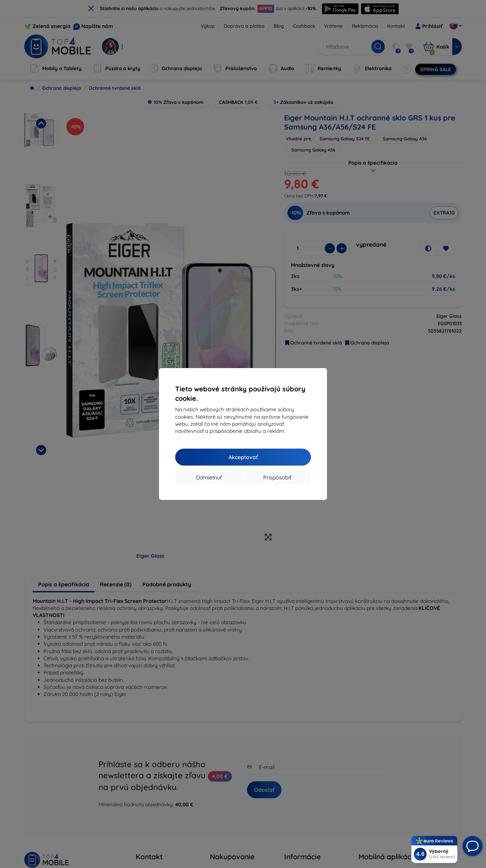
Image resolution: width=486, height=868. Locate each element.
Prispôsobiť (277, 477)
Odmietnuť (209, 477)
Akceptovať (243, 457)
